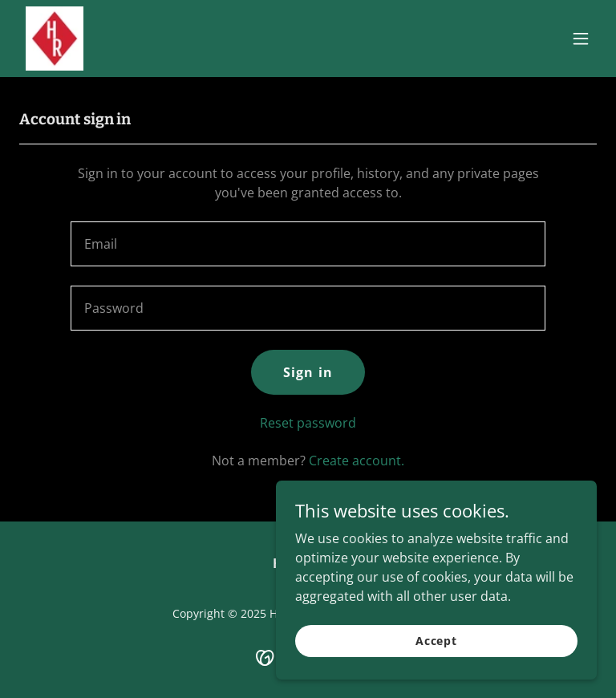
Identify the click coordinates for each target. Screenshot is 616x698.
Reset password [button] (308, 423)
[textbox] (308, 244)
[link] (55, 39)
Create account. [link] (357, 461)
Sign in (308, 372)
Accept (436, 641)
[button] (581, 39)
